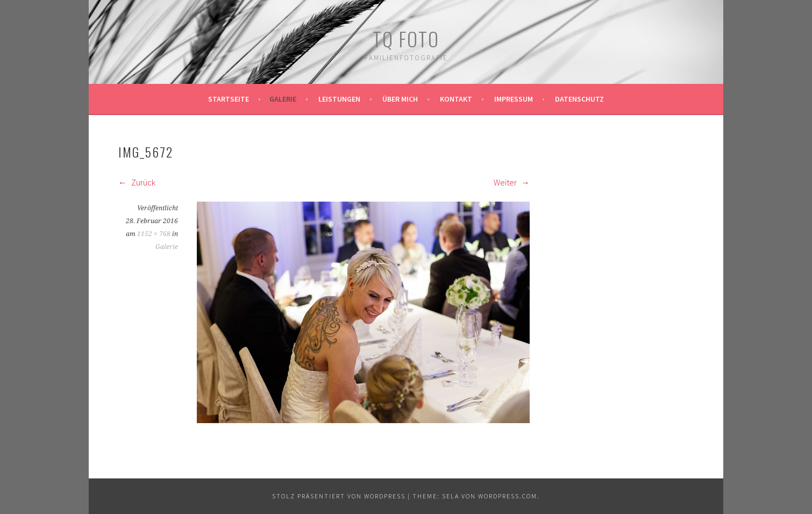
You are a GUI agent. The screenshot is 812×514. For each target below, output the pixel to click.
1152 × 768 (154, 234)
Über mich (400, 99)
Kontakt (456, 99)
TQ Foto (406, 38)
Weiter (512, 182)
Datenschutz (579, 99)
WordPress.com (508, 496)
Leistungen (339, 99)
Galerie (283, 99)
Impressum (514, 99)
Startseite (229, 99)
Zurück (137, 182)
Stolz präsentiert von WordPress (339, 496)
